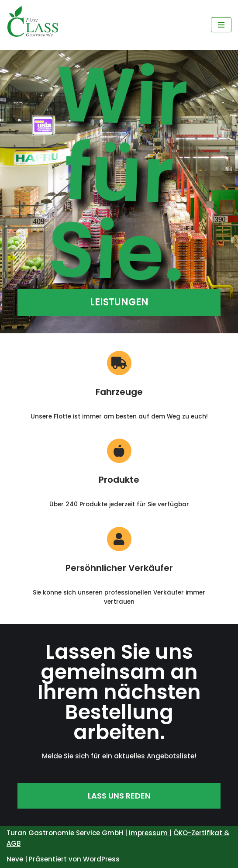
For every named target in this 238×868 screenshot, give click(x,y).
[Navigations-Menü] (221, 25)
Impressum (149, 833)
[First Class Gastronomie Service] (33, 25)
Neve (15, 859)
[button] (119, 302)
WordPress (101, 859)
